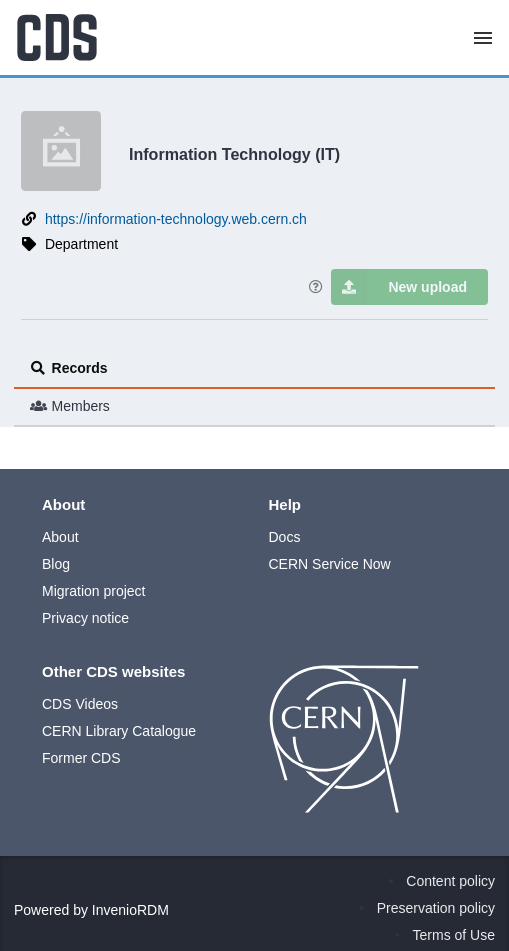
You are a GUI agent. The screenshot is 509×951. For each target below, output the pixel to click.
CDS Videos (80, 704)
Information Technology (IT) (234, 154)
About (60, 537)
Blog (56, 564)
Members (70, 406)
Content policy (450, 881)
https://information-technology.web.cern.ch (176, 219)
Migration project (94, 591)
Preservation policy (436, 908)
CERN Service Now (330, 564)
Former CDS (81, 758)
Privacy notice (85, 618)
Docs (285, 537)
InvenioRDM (130, 910)
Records (69, 368)
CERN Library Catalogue (119, 731)
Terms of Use (454, 935)
